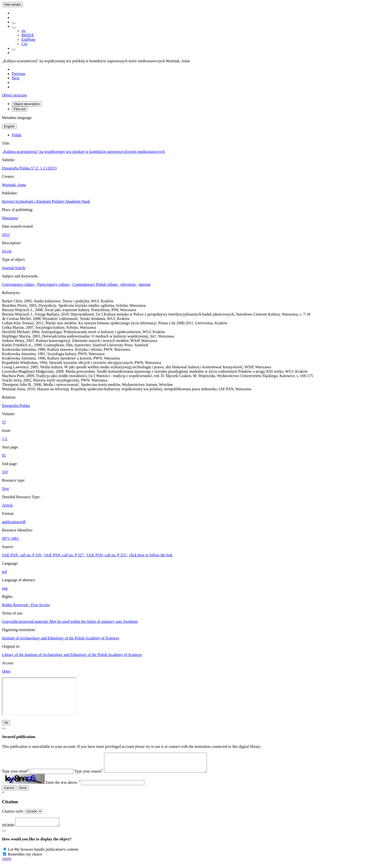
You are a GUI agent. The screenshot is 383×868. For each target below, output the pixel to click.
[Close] (4, 729)
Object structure (15, 95)
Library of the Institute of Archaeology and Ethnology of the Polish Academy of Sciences (72, 655)
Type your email (16, 775)
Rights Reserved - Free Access (26, 605)
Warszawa (10, 218)
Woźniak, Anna (14, 185)
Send (23, 791)
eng (5, 588)
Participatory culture (54, 284)
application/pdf (14, 522)
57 (4, 422)
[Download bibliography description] (14, 28)
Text (5, 489)
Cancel (9, 791)
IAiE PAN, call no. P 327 (65, 555)
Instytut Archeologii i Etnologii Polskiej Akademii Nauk (46, 201)
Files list (20, 109)
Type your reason (89, 775)
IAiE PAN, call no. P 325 (107, 555)
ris (23, 31)
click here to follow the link (151, 555)
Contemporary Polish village (96, 284)
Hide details (12, 5)
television (128, 284)
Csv (25, 44)
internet (145, 284)
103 (5, 472)
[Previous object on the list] (19, 74)
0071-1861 (10, 538)
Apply (7, 864)
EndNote (28, 39)
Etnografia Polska (16, 406)
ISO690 (8, 830)
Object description (27, 104)
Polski (17, 135)
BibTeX (28, 35)
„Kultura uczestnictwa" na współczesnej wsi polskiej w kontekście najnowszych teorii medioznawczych (83, 152)
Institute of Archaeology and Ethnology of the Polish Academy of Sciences (61, 638)
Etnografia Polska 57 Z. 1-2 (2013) (29, 168)
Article (7, 505)
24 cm (7, 251)
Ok (6, 723)
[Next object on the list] (16, 78)
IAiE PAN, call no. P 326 (22, 555)
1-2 (5, 439)
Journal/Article (14, 268)
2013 (6, 235)
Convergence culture (19, 284)
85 (4, 455)
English (9, 126)
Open (6, 671)
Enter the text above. (63, 786)
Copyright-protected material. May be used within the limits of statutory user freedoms (70, 621)
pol (4, 572)
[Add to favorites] (14, 23)
